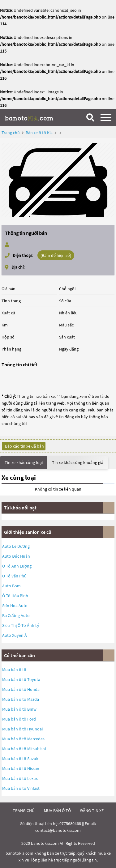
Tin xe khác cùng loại (24, 462)
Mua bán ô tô (14, 670)
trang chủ (24, 811)
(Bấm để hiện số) (56, 255)
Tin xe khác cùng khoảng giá (78, 462)
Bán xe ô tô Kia (39, 133)
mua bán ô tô (57, 811)
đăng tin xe (92, 811)
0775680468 (70, 823)
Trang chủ (11, 133)
